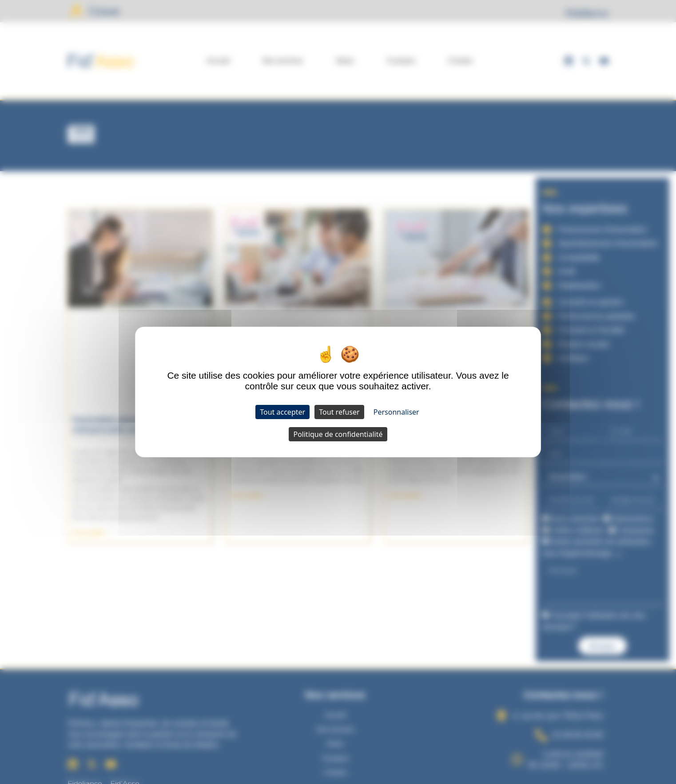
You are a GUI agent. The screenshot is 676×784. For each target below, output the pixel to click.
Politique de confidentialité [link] (338, 434)
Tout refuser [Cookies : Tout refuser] (339, 412)
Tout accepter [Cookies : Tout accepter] (282, 412)
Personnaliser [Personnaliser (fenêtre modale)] (396, 412)
